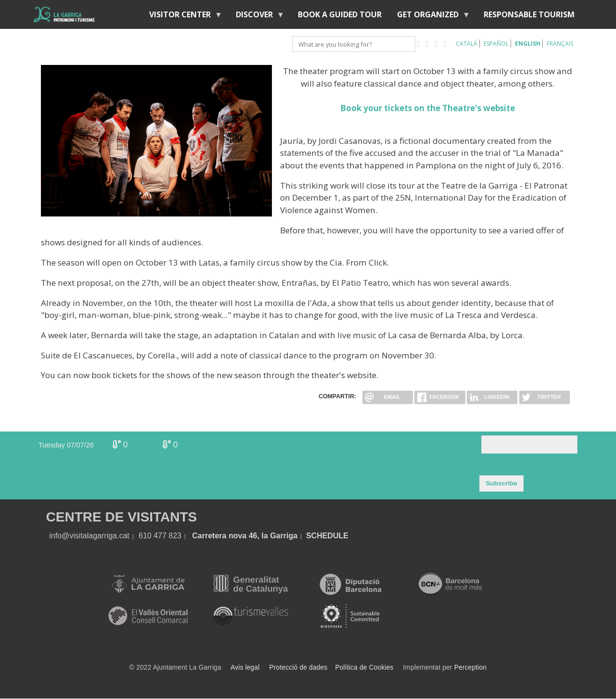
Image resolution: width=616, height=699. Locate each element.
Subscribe (501, 483)
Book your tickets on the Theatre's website (428, 108)
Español (496, 44)
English (528, 44)
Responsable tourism (529, 14)
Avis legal (245, 667)
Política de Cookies (364, 667)
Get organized (430, 17)
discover (256, 17)
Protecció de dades (299, 667)
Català (467, 44)
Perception (471, 667)
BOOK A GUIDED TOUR (340, 14)
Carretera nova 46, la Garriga (245, 536)
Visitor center (182, 17)
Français (560, 44)
